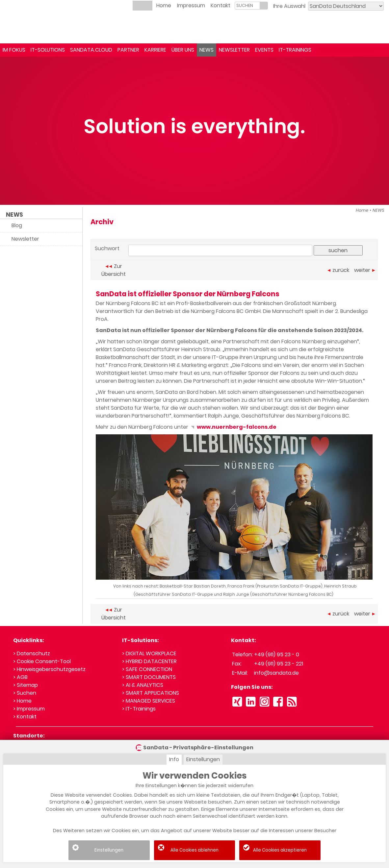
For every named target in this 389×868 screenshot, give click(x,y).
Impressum (191, 5)
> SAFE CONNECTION (147, 669)
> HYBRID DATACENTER (149, 661)
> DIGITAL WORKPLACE (149, 653)
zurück (338, 270)
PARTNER (128, 50)
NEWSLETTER (234, 50)
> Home (22, 701)
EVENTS (264, 50)
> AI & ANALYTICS (143, 685)
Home (164, 5)
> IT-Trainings (139, 709)
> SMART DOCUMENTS (149, 677)
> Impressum (29, 709)
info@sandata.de (276, 673)
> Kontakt (25, 717)
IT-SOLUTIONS (48, 50)
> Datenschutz (32, 653)
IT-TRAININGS (295, 50)
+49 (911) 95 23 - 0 (277, 654)
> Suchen (25, 693)
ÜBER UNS (183, 50)
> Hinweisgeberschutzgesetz (49, 669)
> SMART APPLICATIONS (151, 693)
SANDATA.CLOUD (91, 50)
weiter (365, 270)
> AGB (20, 677)
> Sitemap (26, 685)
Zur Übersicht (114, 270)
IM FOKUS (14, 50)
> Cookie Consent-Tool (42, 661)
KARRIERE (155, 50)
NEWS (207, 50)
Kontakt (220, 5)
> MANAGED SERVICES (149, 701)
